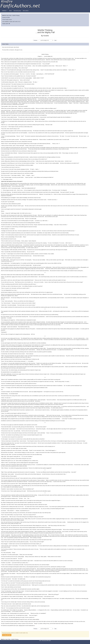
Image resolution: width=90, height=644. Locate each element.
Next (55, 40)
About (10, 11)
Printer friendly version (7, 20)
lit (18, 22)
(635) (9, 18)
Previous (35, 40)
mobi (16, 22)
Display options (6, 24)
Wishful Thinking (16, 15)
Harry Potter (9, 15)
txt (20, 22)
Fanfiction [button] (5, 11)
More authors (26, 11)
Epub (11, 22)
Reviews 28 (5, 18)
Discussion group (17, 11)
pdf (14, 22)
